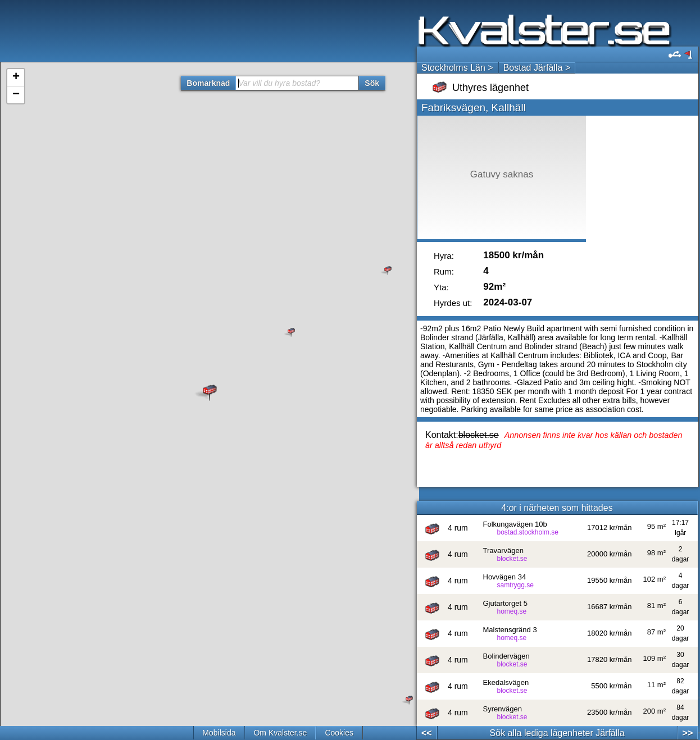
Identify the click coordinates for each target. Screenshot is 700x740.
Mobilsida (219, 733)
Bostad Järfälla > (537, 68)
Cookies (339, 733)
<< (427, 733)
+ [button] (16, 77)
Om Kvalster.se (280, 733)
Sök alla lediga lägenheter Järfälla (557, 733)
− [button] (16, 95)
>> (688, 733)
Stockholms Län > (457, 68)
